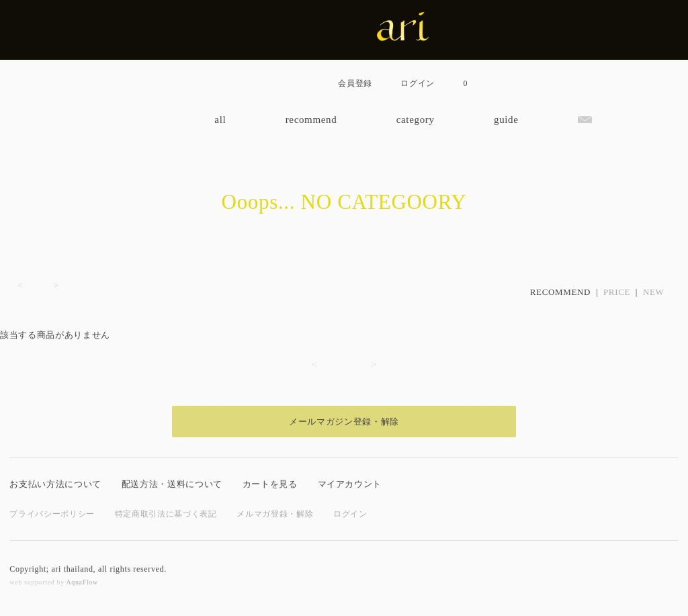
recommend (311, 120)
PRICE (617, 292)
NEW (654, 292)
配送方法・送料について (172, 484)
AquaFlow (82, 582)
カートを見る (270, 484)
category (416, 120)
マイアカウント (350, 484)
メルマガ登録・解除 (275, 514)
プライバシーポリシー (52, 514)
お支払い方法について (55, 484)
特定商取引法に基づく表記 (166, 514)
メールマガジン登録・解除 (344, 422)
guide (506, 120)
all (220, 120)
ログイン (350, 514)
